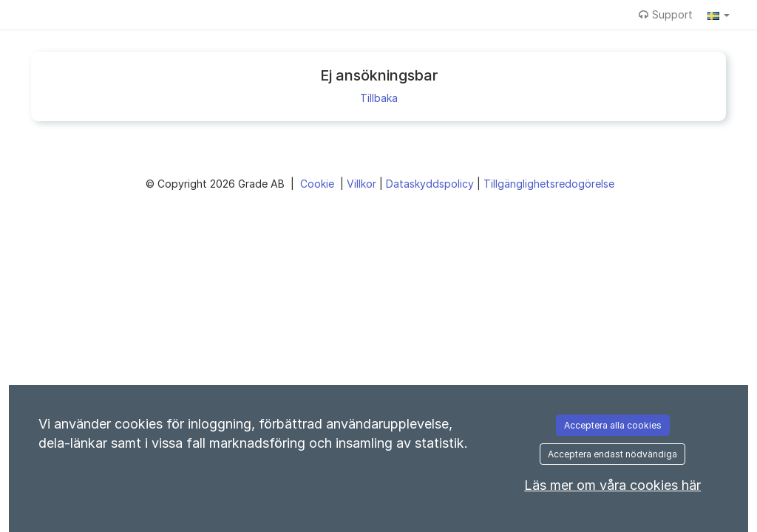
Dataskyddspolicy (431, 184)
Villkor (363, 184)
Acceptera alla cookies (613, 425)
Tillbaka (379, 98)
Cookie (319, 184)
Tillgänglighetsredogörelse (549, 184)
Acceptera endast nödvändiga (612, 454)
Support (666, 14)
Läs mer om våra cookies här (612, 485)
